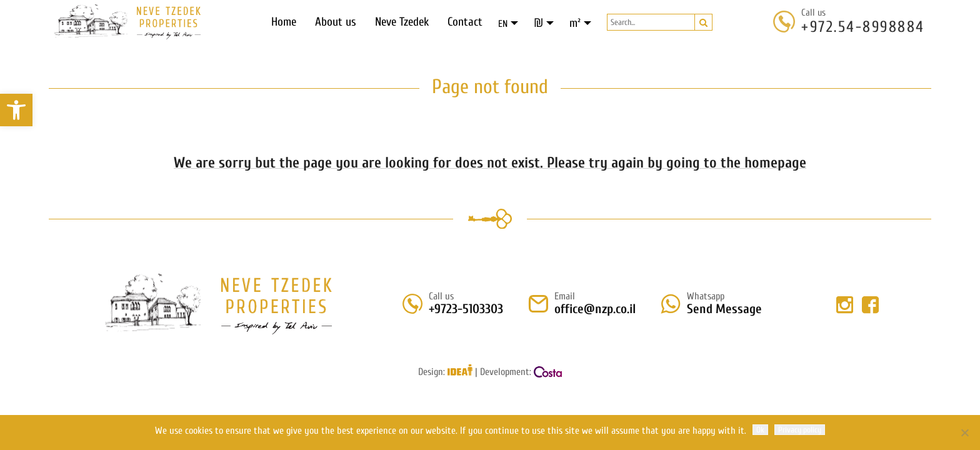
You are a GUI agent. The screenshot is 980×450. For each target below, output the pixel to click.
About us (336, 22)
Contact (465, 22)
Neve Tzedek (402, 22)
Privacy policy (800, 430)
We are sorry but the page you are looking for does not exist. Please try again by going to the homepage (490, 163)
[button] (16, 110)
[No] (964, 432)
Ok (760, 430)
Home (284, 22)
